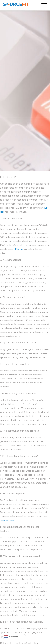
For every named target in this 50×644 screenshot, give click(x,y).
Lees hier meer (8, 520)
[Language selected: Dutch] (14, 637)
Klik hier (19, 249)
